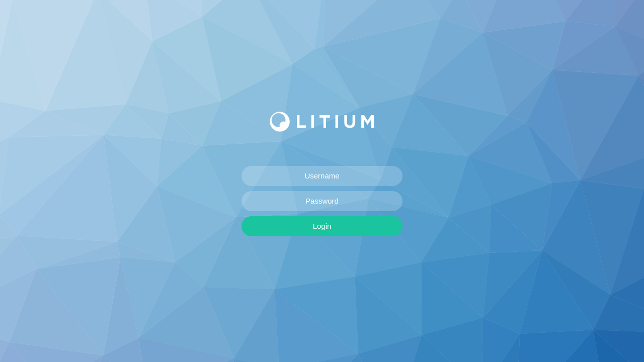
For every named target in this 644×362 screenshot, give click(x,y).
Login (322, 226)
